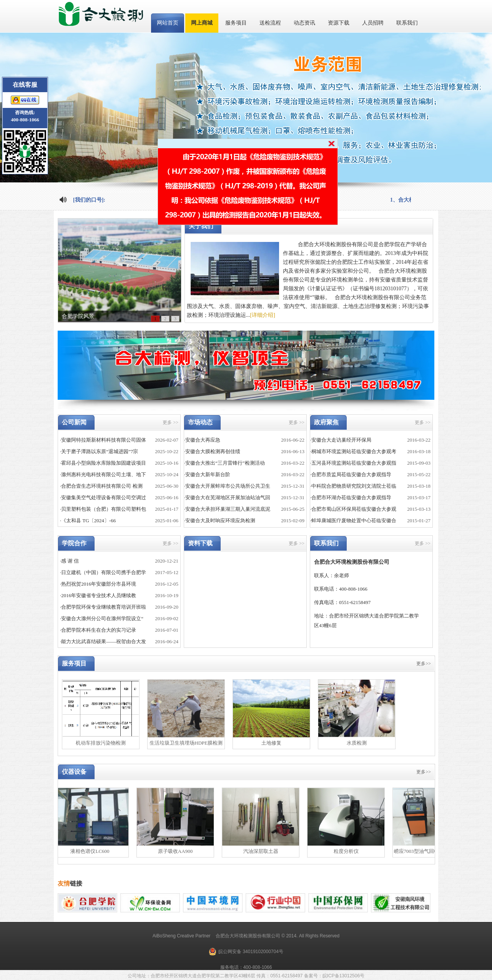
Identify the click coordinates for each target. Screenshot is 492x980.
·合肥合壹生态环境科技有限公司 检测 (101, 486)
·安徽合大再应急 (202, 440)
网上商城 (202, 23)
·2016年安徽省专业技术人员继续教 (98, 595)
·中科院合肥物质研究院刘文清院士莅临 (353, 486)
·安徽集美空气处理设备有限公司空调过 (103, 497)
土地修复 (271, 743)
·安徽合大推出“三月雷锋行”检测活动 (224, 463)
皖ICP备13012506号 (343, 976)
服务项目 (236, 23)
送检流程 (270, 23)
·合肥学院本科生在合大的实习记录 (98, 630)
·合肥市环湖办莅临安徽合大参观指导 (351, 497)
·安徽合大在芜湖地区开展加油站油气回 (227, 497)
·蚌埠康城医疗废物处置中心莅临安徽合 (353, 521)
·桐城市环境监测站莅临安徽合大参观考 (353, 451)
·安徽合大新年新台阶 (207, 474)
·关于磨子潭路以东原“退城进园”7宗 (99, 451)
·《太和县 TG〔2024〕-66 (88, 521)
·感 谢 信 (69, 561)
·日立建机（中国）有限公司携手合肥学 (103, 572)
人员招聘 (373, 23)
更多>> (424, 664)
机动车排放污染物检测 (101, 743)
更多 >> (170, 422)
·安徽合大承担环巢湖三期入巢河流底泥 (227, 509)
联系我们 (407, 23)
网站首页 (168, 23)
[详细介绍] (263, 315)
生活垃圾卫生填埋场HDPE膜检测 (186, 743)
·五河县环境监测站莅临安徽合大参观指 (353, 463)
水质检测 (357, 743)
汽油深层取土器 (263, 851)
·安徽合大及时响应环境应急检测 (220, 521)
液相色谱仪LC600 (92, 851)
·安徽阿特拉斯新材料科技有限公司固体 (103, 440)
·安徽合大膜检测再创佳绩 (212, 451)
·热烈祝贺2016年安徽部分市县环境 (98, 584)
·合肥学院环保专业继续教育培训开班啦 (103, 607)
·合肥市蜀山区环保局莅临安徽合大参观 (353, 509)
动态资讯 (304, 23)
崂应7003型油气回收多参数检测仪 (434, 851)
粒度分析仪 (348, 851)
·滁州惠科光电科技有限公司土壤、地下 (103, 474)
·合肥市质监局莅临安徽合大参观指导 (351, 474)
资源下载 (339, 23)
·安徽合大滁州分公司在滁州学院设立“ (102, 618)
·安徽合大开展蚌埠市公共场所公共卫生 (227, 486)
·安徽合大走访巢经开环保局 (341, 440)
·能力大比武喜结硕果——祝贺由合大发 (103, 641)
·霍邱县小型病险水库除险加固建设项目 (103, 463)
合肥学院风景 (78, 316)
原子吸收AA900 (178, 851)
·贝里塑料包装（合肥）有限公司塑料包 (103, 509)
